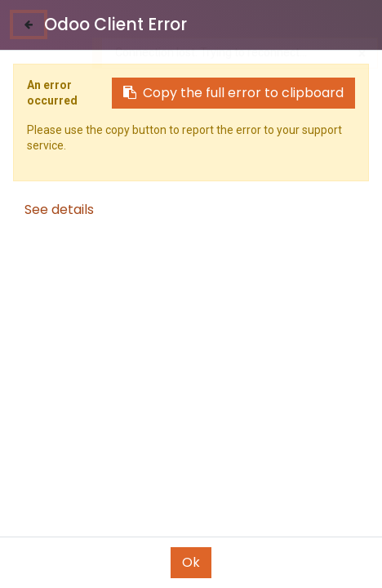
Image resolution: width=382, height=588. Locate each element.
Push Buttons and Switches (220, 140)
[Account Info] (329, 560)
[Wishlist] (260, 559)
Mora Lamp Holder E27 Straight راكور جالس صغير (282, 450)
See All (347, 105)
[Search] (122, 560)
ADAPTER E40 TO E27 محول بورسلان (100, 450)
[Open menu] (191, 564)
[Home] (54, 560)
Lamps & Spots (68, 140)
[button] (296, 527)
